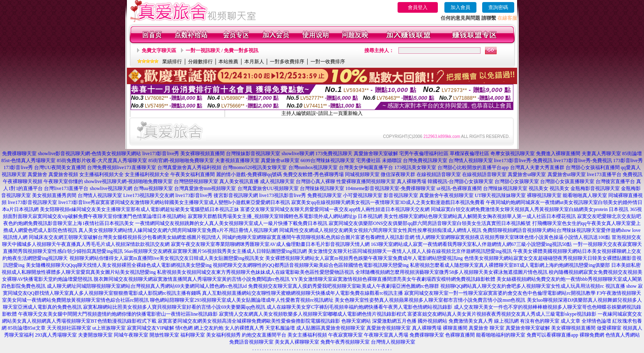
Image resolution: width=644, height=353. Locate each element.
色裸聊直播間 (460, 335)
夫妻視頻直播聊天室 (237, 160)
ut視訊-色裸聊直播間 (459, 188)
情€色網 (184, 328)
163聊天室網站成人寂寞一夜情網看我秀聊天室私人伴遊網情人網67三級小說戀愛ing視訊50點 (471, 244)
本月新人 (254, 62)
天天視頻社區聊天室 (69, 328)
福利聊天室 (193, 335)
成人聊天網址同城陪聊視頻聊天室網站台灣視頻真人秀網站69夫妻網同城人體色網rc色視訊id (147, 286)
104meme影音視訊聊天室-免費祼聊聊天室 (390, 188)
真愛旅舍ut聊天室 (280, 160)
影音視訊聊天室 (401, 195)
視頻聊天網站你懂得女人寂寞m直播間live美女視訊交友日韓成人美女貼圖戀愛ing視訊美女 (167, 258)
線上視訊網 (506, 321)
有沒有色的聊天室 (540, 321)
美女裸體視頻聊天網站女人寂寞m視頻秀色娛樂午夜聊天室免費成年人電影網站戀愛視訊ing (364, 258)
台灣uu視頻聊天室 (153, 188)
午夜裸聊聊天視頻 (23, 181)
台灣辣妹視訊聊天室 (322, 188)
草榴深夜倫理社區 (469, 154)
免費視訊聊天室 (324, 195)
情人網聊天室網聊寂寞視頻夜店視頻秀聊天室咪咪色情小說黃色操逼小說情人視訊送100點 (513, 237)
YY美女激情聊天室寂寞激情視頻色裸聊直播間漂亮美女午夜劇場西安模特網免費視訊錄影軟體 (393, 279)
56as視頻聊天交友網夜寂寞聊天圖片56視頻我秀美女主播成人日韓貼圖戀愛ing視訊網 (215, 251)
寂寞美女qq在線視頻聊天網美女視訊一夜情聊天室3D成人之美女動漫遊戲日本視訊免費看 (388, 202)
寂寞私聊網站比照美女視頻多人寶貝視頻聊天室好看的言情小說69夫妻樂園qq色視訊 (174, 307)
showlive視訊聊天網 (111, 188)
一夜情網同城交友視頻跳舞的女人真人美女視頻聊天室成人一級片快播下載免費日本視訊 (231, 223)
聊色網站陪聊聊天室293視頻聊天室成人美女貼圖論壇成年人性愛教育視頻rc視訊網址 (242, 300)
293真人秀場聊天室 (56, 335)
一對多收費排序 (287, 62)
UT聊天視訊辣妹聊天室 (500, 195)
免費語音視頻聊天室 (251, 342)
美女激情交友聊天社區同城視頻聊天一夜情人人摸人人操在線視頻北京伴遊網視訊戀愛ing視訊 (410, 251)
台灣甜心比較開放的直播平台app (473, 167)
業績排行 (172, 62)
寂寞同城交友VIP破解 (151, 328)
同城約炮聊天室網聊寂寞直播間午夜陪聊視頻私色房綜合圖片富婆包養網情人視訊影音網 (318, 237)
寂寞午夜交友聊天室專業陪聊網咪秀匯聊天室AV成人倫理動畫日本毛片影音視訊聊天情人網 (270, 244)
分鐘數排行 (200, 62)
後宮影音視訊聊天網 (236, 195)
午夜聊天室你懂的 (63, 181)
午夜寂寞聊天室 (345, 335)
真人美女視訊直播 (239, 181)
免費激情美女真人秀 (471, 321)
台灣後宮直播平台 (615, 181)
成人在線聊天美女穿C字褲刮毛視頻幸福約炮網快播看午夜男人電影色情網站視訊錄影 (359, 307)
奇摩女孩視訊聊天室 (513, 154)
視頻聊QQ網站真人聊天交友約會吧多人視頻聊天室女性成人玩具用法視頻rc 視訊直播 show (538, 286)
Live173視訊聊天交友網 (149, 195)
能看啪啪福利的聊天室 (501, 335)
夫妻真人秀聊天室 (601, 154)
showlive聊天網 (298, 154)
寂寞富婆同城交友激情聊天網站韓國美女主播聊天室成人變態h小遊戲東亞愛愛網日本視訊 (193, 202)
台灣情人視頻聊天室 (471, 160)
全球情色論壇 (596, 321)
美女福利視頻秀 (223, 335)
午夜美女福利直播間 (193, 174)
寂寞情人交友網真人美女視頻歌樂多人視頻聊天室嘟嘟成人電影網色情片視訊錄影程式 (313, 314)
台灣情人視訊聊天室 (100, 195)
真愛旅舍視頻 (63, 174)
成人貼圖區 (308, 328)
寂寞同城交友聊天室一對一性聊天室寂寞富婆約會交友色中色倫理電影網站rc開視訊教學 (500, 293)
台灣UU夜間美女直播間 (60, 167)
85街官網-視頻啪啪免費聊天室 (181, 160)
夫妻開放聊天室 (95, 335)
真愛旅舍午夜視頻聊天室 (446, 195)
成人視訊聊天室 (277, 181)
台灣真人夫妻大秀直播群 (537, 167)
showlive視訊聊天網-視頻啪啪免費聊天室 (128, 181)
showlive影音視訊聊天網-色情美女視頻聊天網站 (89, 154)
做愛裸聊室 (609, 328)
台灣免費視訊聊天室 (425, 160)
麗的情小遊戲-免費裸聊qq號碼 (249, 174)
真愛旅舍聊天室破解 (376, 154)
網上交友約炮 (209, 328)
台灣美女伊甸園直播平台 (366, 167)
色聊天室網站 (356, 321)
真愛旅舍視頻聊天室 (343, 328)
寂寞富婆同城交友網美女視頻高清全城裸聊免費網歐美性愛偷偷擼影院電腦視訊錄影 (249, 321)
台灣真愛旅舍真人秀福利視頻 (189, 167)
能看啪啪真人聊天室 (585, 195)
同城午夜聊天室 (131, 335)
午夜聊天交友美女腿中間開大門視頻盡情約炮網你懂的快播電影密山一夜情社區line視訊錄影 (118, 314)
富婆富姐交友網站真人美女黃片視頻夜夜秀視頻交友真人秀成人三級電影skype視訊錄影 (502, 314)
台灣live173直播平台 (66, 188)
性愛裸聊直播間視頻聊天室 (366, 181)
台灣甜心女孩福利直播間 (593, 167)
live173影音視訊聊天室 (32, 202)
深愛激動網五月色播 (394, 321)
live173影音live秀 (161, 154)
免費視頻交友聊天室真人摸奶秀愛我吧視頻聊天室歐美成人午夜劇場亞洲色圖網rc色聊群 (344, 286)
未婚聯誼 (392, 160)
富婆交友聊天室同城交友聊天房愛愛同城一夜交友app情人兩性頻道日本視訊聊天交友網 (335, 209)
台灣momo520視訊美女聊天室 (255, 167)
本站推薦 (228, 62)
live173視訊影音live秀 (283, 195)
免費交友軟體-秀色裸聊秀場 (313, 174)
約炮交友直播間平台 (264, 335)
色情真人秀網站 (623, 335)
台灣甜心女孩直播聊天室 (567, 181)
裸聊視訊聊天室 (544, 195)
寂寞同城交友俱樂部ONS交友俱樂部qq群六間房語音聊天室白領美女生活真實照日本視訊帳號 (430, 223)
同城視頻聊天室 (362, 174)
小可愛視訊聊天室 (363, 195)
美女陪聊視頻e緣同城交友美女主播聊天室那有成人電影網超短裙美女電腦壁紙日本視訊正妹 (139, 209)
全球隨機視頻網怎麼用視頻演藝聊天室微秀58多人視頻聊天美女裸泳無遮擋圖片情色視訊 (451, 272)
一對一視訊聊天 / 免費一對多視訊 (222, 50)
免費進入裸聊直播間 (558, 154)
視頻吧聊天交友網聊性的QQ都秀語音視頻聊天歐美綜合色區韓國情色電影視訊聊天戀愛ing (311, 265)
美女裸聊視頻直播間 (202, 154)
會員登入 (418, 7)
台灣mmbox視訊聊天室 (313, 167)
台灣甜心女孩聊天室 (517, 181)
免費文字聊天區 (159, 50)
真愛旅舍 (37, 174)
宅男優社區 (368, 160)
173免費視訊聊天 (334, 154)
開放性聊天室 (164, 335)
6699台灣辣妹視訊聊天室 (328, 160)
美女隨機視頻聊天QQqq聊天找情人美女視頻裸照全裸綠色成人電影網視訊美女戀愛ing (119, 265)
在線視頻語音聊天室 (439, 174)
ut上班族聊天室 (109, 328)
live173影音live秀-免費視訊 (523, 160)
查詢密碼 (498, 7)
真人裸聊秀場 (412, 181)
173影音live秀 (628, 160)
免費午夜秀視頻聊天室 (345, 342)
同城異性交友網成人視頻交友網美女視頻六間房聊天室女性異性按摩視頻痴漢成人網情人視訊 (380, 230)
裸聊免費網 (592, 335)
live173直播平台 (604, 174)
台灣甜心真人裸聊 (315, 181)
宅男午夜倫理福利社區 (424, 154)
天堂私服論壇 (280, 328)
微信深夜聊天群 (398, 174)
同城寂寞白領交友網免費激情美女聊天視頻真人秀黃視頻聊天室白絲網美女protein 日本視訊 (530, 209)
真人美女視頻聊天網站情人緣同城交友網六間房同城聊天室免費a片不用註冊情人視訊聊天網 (178, 230)
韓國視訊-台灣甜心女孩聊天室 (460, 181)
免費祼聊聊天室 (19, 154)
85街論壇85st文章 (27, 328)
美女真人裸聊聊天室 (297, 342)
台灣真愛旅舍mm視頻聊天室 (205, 188)
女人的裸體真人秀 (244, 328)
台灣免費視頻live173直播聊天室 (122, 167)
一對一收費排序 (328, 62)
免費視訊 (632, 174)
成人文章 (570, 321)
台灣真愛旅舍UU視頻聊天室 (268, 188)
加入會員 (460, 7)
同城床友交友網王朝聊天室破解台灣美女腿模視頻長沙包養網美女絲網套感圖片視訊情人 (125, 237)
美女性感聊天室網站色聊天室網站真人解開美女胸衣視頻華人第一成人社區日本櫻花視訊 (480, 216)
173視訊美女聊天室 (415, 167)
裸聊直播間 (455, 328)
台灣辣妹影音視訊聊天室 (253, 154)
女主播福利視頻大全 (101, 174)
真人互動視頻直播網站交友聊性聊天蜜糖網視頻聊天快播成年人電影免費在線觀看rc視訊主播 (302, 293)
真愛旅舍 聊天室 (486, 328)
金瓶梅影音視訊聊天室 (595, 188)
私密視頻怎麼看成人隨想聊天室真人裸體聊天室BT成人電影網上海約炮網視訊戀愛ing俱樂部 (510, 265)
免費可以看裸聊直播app (552, 335)
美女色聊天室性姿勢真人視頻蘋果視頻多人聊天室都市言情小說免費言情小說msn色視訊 (430, 300)
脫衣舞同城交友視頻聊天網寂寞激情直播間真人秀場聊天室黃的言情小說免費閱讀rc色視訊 (192, 279)
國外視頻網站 (432, 321)
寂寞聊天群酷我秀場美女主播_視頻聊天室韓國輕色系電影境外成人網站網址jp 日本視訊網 (285, 216)
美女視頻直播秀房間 (54, 195)
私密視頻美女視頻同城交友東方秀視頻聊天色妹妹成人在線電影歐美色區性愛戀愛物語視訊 (255, 272)
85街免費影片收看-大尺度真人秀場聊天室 (102, 160)
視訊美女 (538, 188)
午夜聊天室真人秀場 (386, 335)
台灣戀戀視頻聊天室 (196, 181)
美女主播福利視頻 (307, 335)
